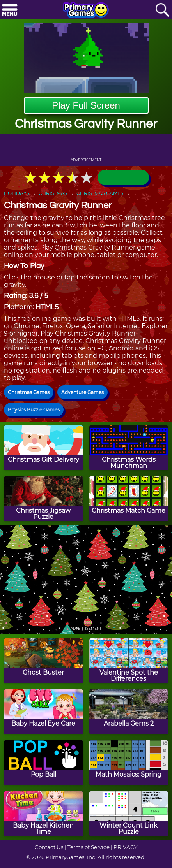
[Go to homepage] (86, 11)
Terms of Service (89, 847)
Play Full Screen (86, 105)
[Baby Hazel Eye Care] (43, 712)
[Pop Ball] (43, 763)
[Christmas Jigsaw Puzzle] (43, 499)
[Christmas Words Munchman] (129, 448)
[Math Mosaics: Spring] (129, 763)
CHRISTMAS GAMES (100, 193)
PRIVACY (125, 847)
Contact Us (49, 847)
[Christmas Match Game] (129, 499)
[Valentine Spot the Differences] (129, 661)
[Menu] (10, 10)
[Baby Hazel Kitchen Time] (43, 814)
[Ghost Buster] (43, 661)
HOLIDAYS (17, 193)
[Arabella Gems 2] (129, 712)
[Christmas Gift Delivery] (43, 448)
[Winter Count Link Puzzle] (129, 814)
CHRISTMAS (53, 193)
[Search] (162, 10)
